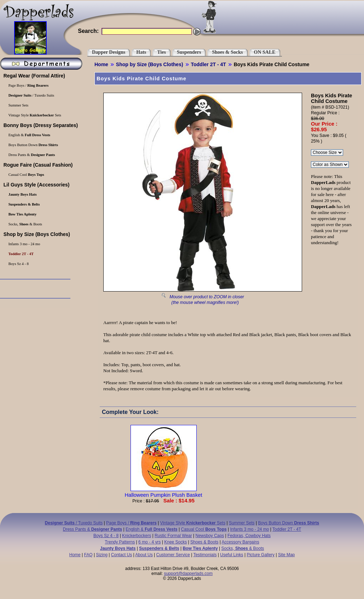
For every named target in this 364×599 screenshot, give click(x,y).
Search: (88, 31)
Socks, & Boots (243, 548)
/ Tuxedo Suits (74, 523)
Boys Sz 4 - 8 (106, 536)
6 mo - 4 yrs (149, 542)
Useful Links (232, 555)
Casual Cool (204, 529)
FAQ (88, 555)
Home (101, 64)
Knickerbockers (137, 536)
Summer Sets (242, 523)
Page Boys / (131, 523)
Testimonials (205, 555)
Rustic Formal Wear (173, 536)
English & (152, 529)
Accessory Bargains (241, 542)
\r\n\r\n (327, 152)
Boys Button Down (288, 523)
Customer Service (173, 555)
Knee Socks (175, 542)
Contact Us (122, 555)
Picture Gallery (261, 555)
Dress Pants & (93, 529)
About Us (144, 555)
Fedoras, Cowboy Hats (249, 536)
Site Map (286, 555)
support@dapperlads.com (188, 574)
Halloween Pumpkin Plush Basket (163, 492)
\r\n (330, 165)
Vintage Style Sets (193, 523)
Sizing (102, 555)
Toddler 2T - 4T (209, 64)
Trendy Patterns (120, 542)
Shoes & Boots (204, 542)
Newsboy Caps (210, 536)
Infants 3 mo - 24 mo (249, 529)
